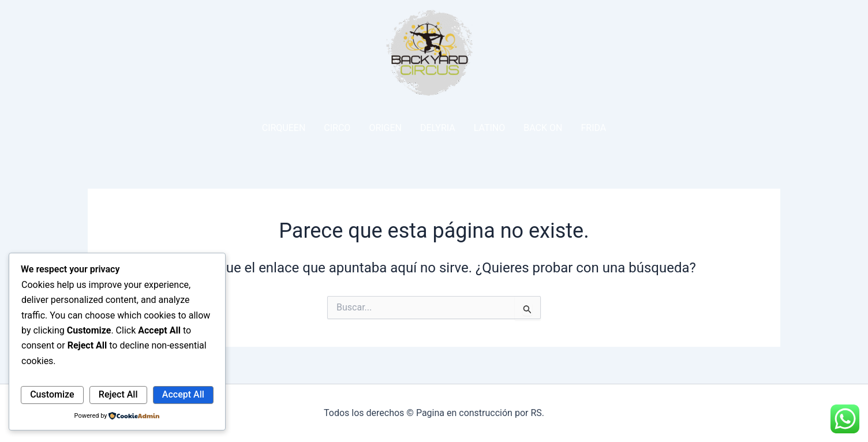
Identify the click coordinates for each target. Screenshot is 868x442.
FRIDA (593, 128)
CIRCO (337, 128)
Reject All (118, 394)
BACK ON (543, 128)
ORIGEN (385, 128)
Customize (52, 394)
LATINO (490, 128)
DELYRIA (438, 128)
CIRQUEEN (284, 128)
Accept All (183, 394)
